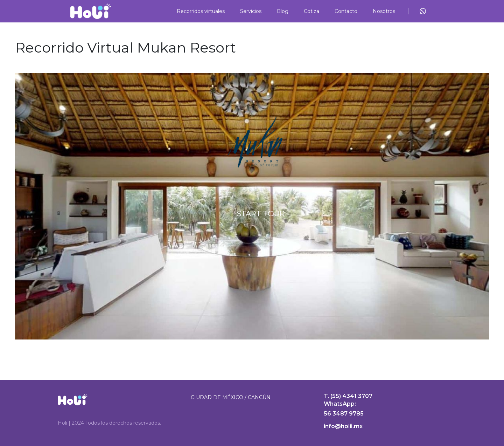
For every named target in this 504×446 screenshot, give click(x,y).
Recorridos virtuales (201, 11)
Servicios (251, 11)
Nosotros (384, 11)
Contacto (346, 11)
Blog (283, 11)
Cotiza (311, 11)
